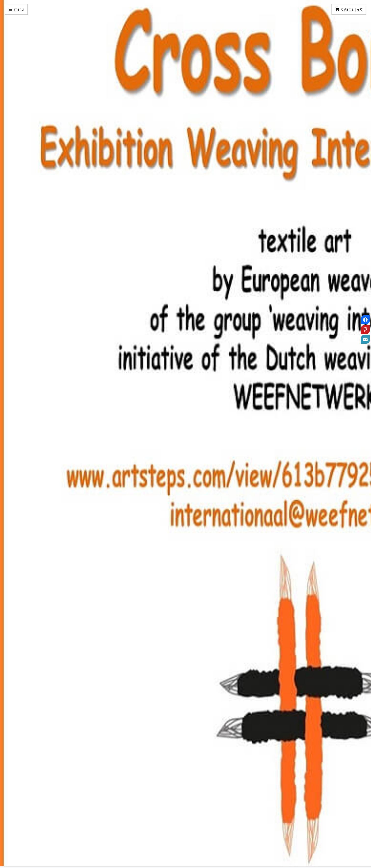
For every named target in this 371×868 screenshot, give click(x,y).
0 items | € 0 (352, 9)
